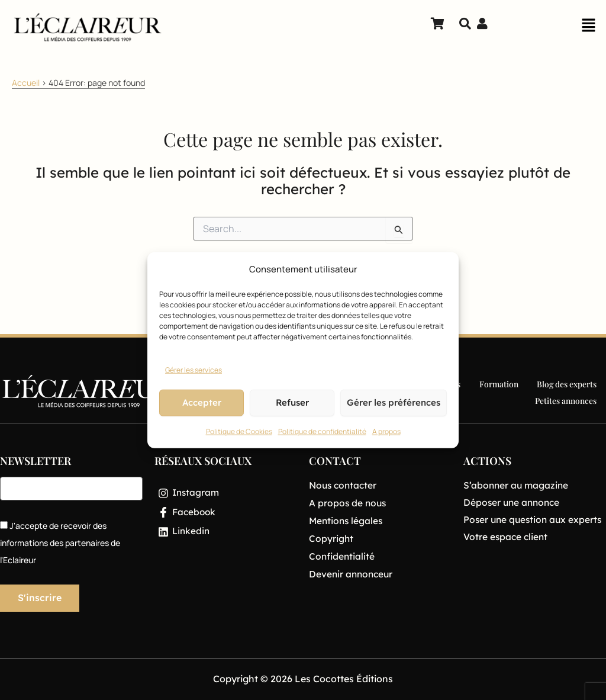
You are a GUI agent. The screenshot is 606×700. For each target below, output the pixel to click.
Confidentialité (343, 558)
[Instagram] (226, 493)
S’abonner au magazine (517, 485)
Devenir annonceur (352, 576)
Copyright (331, 540)
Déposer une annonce (513, 502)
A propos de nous (349, 503)
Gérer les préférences (394, 402)
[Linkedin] (226, 534)
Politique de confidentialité (322, 431)
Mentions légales (347, 522)
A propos (386, 431)
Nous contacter (344, 486)
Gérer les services (194, 370)
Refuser (292, 402)
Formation (499, 385)
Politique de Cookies (239, 431)
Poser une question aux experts (535, 519)
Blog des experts (567, 385)
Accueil (26, 83)
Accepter (202, 402)
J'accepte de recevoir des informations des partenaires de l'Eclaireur (60, 543)
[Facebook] (226, 513)
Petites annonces (566, 399)
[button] (588, 28)
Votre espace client (507, 536)
